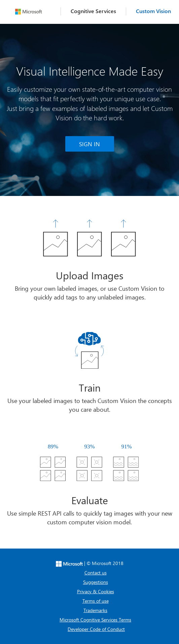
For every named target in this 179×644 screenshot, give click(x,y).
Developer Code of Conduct (96, 629)
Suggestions (96, 582)
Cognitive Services (93, 11)
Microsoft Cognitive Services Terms (95, 620)
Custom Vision (153, 11)
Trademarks (95, 610)
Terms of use (96, 601)
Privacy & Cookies (96, 591)
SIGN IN (89, 144)
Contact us (96, 573)
